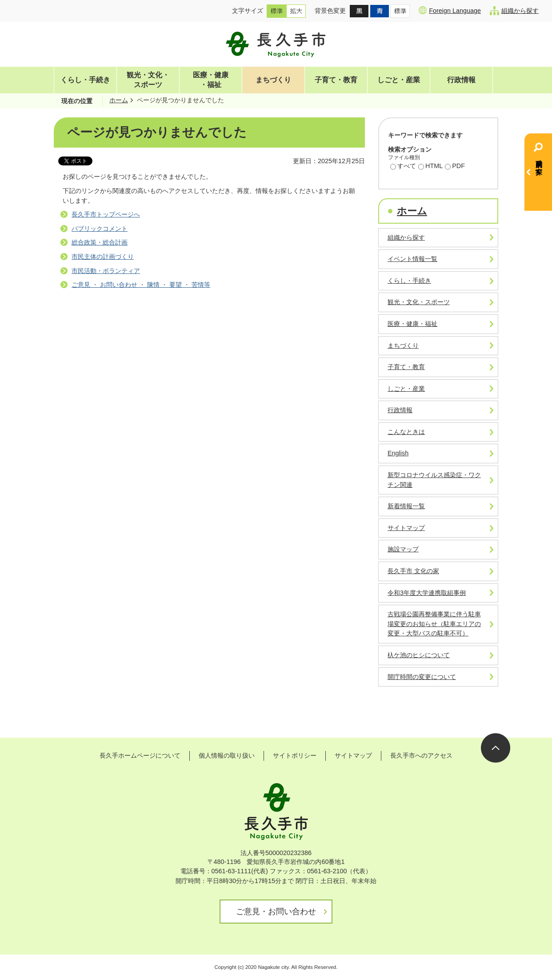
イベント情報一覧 (412, 259)
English (398, 453)
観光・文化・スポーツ (148, 80)
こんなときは (406, 432)
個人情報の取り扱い (227, 755)
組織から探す (514, 11)
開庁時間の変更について (422, 677)
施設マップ (403, 549)
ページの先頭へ (496, 748)
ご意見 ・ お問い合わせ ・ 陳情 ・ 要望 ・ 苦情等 (141, 285)
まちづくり (273, 80)
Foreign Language (450, 10)
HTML (430, 167)
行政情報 (461, 80)
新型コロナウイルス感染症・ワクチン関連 (434, 480)
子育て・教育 (336, 80)
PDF (455, 167)
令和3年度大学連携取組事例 (427, 593)
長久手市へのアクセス (421, 755)
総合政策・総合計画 (100, 242)
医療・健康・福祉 (211, 80)
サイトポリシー (295, 755)
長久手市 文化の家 (413, 571)
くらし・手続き (85, 80)
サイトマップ (406, 528)
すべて (403, 167)
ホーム (119, 100)
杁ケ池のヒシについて (419, 655)
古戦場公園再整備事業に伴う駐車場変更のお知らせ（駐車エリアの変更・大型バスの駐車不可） (434, 624)
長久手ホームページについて (140, 755)
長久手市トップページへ (106, 214)
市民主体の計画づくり (103, 257)
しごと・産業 (399, 80)
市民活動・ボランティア (106, 271)
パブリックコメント (100, 229)
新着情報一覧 (406, 506)
